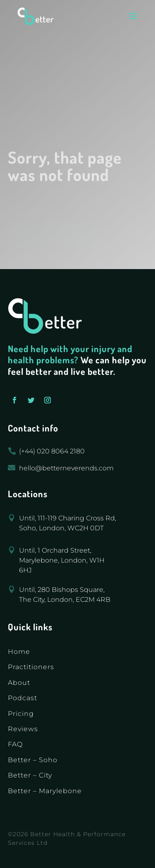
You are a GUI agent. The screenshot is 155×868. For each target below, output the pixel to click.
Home (19, 652)
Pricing (21, 714)
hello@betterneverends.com (66, 468)
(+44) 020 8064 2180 (52, 451)
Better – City (30, 775)
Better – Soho (33, 760)
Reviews (23, 729)
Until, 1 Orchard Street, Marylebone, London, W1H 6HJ (62, 560)
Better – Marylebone (45, 791)
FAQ (15, 744)
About (19, 683)
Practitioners (31, 667)
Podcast (23, 698)
